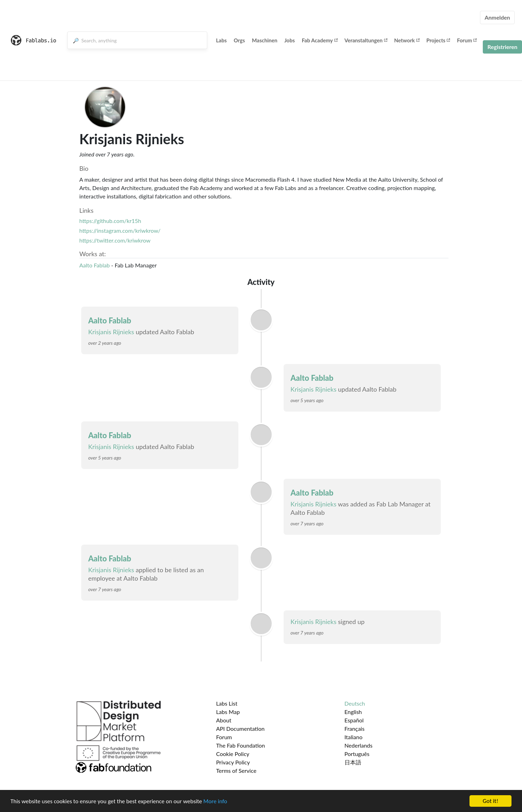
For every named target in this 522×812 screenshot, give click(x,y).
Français (354, 729)
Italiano (354, 737)
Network (407, 40)
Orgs (239, 40)
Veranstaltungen (366, 40)
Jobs (290, 40)
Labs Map (228, 712)
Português (357, 754)
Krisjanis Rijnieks (111, 332)
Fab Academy (320, 40)
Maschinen (265, 40)
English (353, 712)
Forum (467, 40)
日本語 (353, 762)
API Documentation (240, 729)
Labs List (227, 703)
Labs (221, 40)
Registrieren (502, 47)
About (224, 720)
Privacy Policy (233, 762)
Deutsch (355, 703)
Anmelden (497, 17)
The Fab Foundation (241, 745)
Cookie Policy (233, 754)
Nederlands (359, 745)
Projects (438, 40)
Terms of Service (236, 771)
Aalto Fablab (95, 265)
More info (215, 802)
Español (354, 720)
